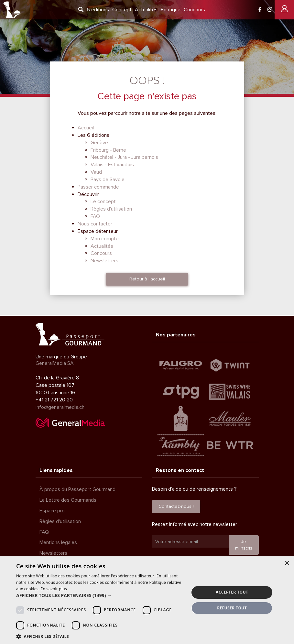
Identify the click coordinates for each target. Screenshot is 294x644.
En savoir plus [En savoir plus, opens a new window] (54, 589)
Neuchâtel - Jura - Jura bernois (124, 157)
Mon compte (105, 239)
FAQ (95, 216)
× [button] (287, 563)
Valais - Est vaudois (112, 165)
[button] (100, 595)
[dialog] (147, 600)
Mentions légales (58, 542)
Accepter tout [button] (232, 592)
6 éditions (98, 10)
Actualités (146, 10)
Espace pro (52, 511)
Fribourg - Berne (108, 150)
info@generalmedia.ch (60, 407)
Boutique (171, 10)
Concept (122, 10)
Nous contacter (95, 224)
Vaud (96, 172)
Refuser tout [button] (232, 608)
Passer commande (98, 187)
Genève (99, 143)
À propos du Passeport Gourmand (77, 489)
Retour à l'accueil (147, 279)
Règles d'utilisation (111, 209)
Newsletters (104, 261)
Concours (194, 10)
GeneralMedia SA (55, 363)
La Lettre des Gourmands (68, 500)
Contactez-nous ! (176, 506)
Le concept (103, 202)
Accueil (86, 128)
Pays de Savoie (108, 180)
